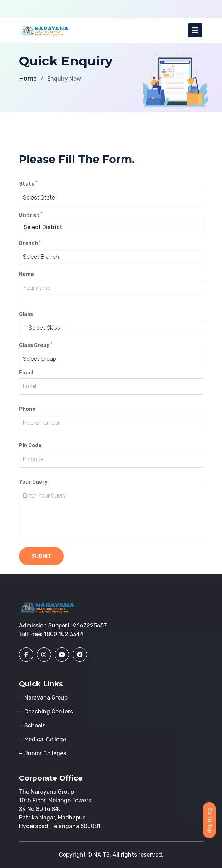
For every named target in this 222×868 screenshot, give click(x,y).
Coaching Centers (49, 711)
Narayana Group (46, 698)
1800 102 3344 (64, 634)
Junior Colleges (45, 753)
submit (41, 556)
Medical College (45, 739)
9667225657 (90, 625)
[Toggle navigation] (195, 30)
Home (28, 79)
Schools (35, 725)
